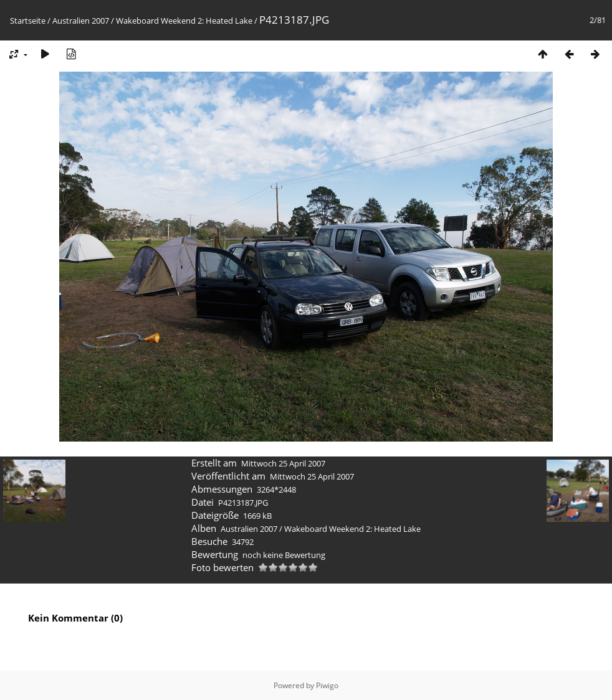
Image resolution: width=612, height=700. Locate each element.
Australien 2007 (81, 21)
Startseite (28, 21)
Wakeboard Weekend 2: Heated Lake (184, 21)
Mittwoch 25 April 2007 (283, 463)
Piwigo (327, 685)
